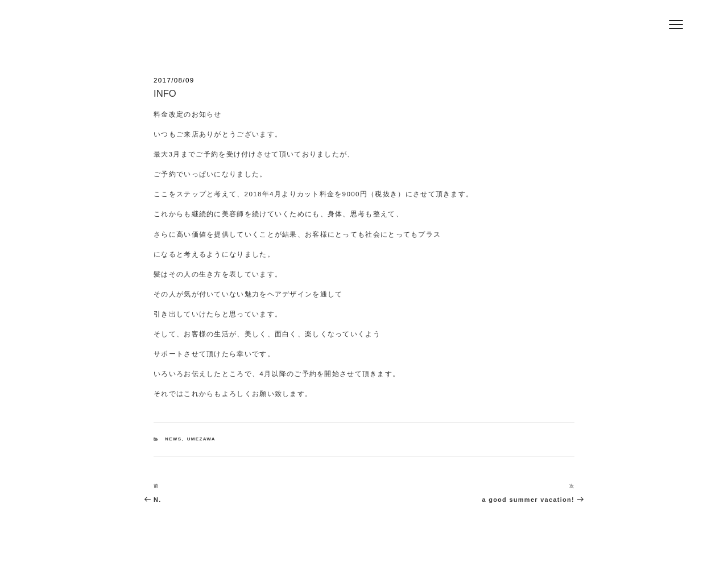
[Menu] (676, 24)
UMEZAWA (201, 439)
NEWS (173, 439)
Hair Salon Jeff (172, 29)
